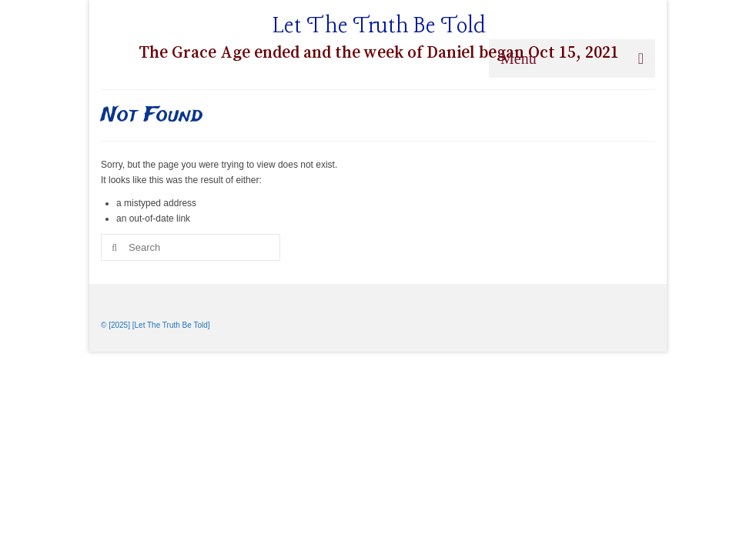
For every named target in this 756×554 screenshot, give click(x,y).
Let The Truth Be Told (379, 27)
